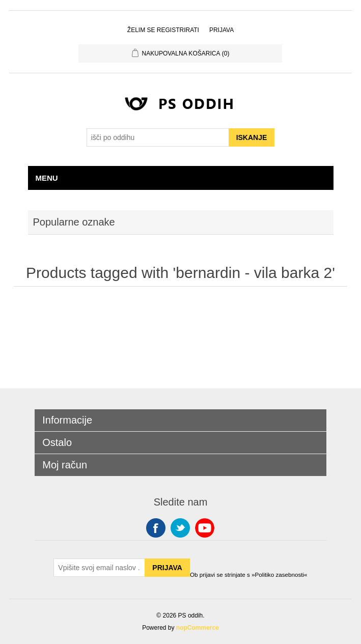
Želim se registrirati (163, 30)
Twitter (180, 528)
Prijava (221, 30)
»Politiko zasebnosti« (280, 575)
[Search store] (158, 137)
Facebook (156, 528)
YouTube (205, 528)
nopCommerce (198, 628)
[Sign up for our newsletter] (99, 568)
